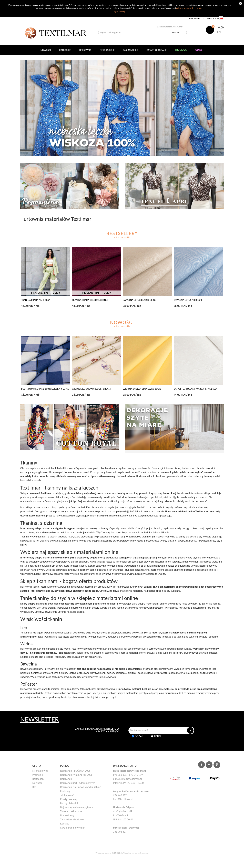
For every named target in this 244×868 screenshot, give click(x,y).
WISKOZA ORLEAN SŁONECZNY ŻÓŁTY (142, 389)
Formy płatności (69, 803)
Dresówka (85, 50)
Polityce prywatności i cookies (189, 8)
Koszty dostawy (69, 799)
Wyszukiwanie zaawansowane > (170, 27)
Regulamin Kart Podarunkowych (78, 783)
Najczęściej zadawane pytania (77, 807)
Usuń (157, 736)
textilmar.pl (117, 853)
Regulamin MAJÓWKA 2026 (75, 771)
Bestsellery (38, 779)
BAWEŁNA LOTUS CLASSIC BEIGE (139, 300)
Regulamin (66, 779)
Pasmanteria (131, 50)
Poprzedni (24, 108)
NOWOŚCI (46, 50)
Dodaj (139, 736)
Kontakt (65, 824)
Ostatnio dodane (157, 50)
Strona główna (40, 771)
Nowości (37, 783)
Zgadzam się (119, 11)
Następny (220, 108)
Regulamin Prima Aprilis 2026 (76, 775)
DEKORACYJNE (107, 50)
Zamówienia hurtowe (72, 819)
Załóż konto (213, 18)
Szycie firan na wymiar (73, 828)
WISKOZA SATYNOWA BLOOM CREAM (91, 389)
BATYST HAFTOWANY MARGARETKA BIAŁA (195, 389)
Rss (34, 787)
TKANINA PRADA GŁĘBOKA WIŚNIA (90, 300)
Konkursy (65, 791)
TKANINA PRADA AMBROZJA (36, 300)
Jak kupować (67, 795)
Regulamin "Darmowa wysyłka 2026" (80, 787)
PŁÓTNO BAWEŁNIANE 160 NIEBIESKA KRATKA (45, 389)
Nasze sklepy (67, 815)
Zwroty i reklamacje (71, 811)
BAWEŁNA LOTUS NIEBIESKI (188, 300)
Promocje (38, 775)
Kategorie (65, 50)
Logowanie (195, 18)
